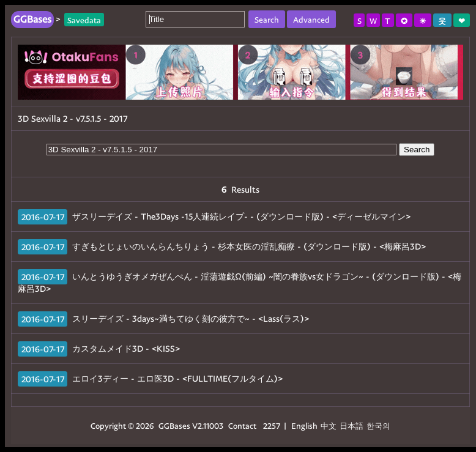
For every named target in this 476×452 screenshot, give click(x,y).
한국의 (378, 425)
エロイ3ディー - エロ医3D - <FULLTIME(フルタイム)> (177, 378)
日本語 (351, 425)
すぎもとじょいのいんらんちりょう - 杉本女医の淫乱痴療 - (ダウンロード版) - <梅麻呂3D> (249, 246)
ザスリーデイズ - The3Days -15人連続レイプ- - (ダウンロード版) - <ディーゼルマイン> (241, 216)
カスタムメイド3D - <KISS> (126, 348)
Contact (242, 425)
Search (417, 150)
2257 (272, 425)
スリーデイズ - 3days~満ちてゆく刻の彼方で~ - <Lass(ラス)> (191, 318)
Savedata (84, 19)
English (304, 425)
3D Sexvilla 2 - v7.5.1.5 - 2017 (73, 118)
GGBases (174, 425)
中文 (329, 425)
